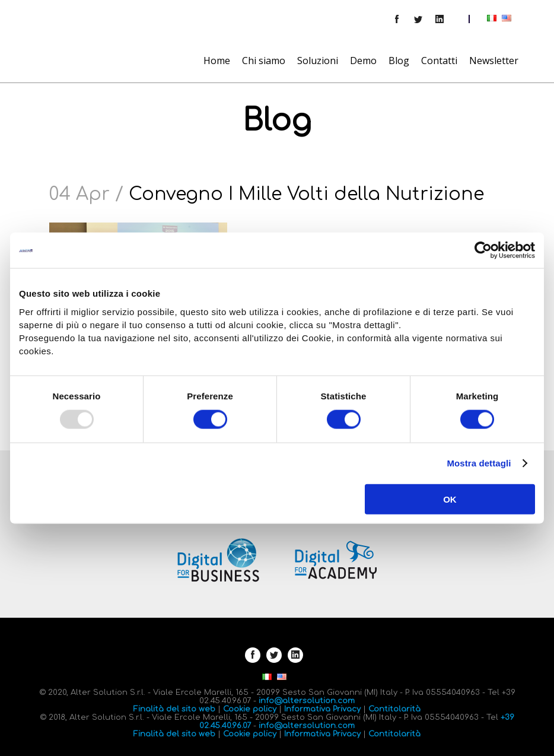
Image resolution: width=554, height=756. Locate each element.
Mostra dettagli (479, 463)
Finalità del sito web (174, 709)
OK (450, 499)
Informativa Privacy (322, 709)
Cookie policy (250, 709)
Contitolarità (394, 709)
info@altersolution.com (307, 701)
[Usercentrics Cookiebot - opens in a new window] (483, 250)
